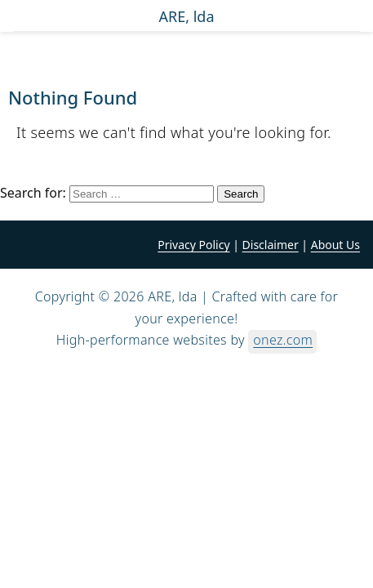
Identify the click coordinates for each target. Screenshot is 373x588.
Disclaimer (271, 245)
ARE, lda (186, 17)
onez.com (283, 340)
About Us (335, 245)
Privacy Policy (193, 245)
